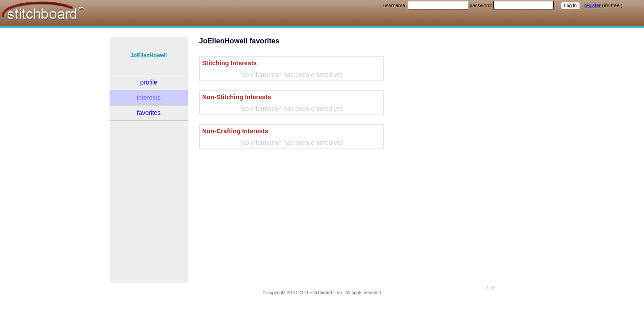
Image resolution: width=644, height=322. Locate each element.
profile (148, 82)
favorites (149, 113)
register (593, 5)
